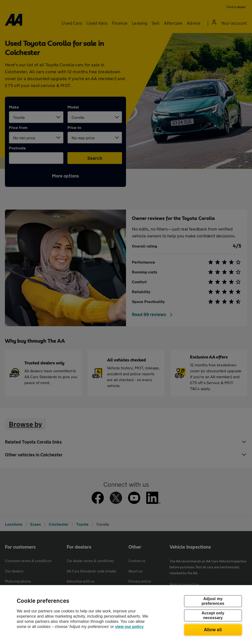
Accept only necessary (213, 615)
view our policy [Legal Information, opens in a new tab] (129, 627)
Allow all (213, 629)
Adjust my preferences (213, 601)
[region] (126, 615)
